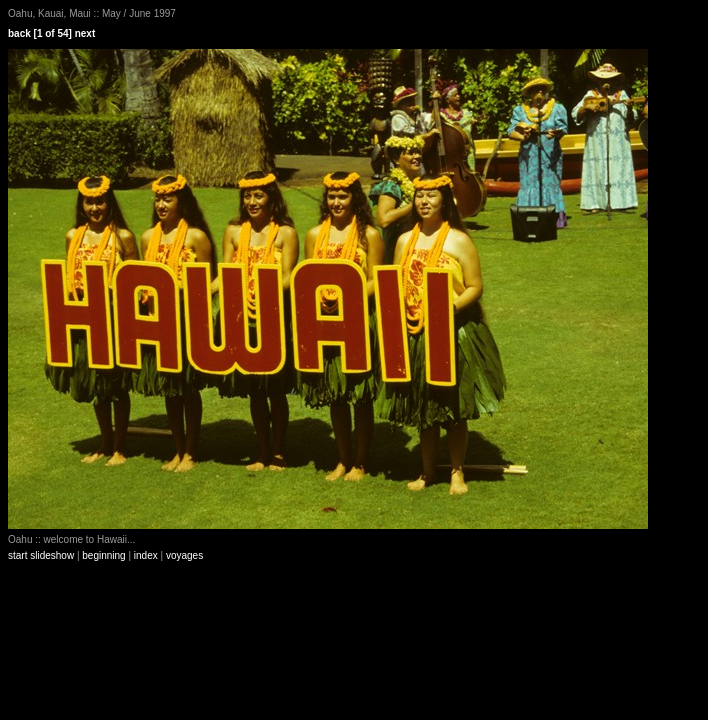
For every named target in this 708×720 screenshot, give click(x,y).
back (19, 33)
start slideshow (41, 555)
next (85, 33)
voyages (184, 555)
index (146, 555)
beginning (103, 555)
